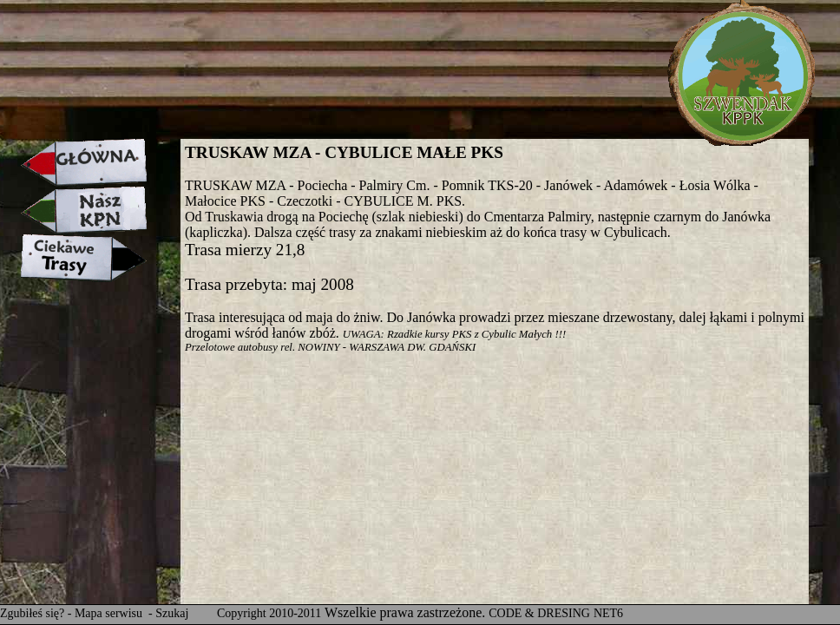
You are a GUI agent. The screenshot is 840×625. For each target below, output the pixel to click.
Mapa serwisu (110, 613)
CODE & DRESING (539, 613)
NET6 (608, 613)
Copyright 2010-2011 (269, 613)
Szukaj (172, 613)
